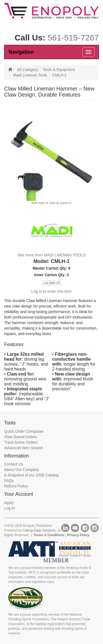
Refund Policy (16, 486)
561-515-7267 (73, 38)
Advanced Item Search (24, 448)
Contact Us (14, 464)
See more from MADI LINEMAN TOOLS (51, 255)
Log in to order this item (51, 291)
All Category (27, 70)
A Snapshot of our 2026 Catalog (31, 475)
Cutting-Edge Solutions (39, 530)
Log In (9, 508)
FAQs (9, 481)
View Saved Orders (21, 437)
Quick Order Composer (24, 431)
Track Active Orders (21, 442)
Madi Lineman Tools (30, 75)
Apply (9, 503)
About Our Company (22, 470)
